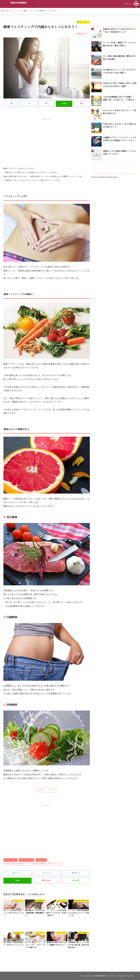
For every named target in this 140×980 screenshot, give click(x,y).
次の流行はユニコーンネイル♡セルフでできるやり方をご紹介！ (120, 71)
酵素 (45, 864)
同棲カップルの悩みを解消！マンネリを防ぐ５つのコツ (120, 153)
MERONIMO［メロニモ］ (105, 976)
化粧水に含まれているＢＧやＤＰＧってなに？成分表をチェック (120, 31)
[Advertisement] (47, 140)
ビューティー (11, 860)
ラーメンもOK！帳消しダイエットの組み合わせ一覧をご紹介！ (119, 44)
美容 (16, 864)
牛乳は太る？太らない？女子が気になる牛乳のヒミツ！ (120, 126)
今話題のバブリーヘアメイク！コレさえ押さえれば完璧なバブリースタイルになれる (120, 139)
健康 (37, 864)
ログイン (128, 4)
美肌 (8, 864)
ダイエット (26, 864)
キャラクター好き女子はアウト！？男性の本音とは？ (120, 112)
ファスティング (57, 864)
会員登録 (136, 4)
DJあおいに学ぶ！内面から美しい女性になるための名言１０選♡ (120, 85)
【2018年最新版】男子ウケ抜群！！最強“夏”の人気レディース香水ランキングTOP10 (120, 99)
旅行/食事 (42, 860)
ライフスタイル (27, 860)
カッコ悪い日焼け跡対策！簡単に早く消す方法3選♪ (120, 58)
